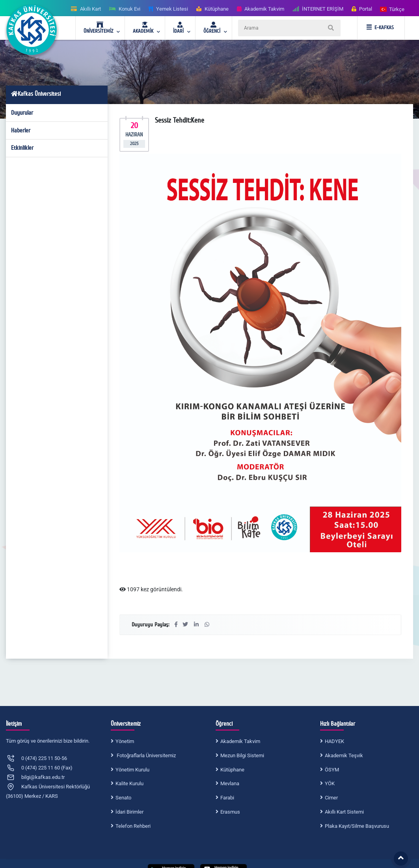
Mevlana (230, 783)
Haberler (21, 130)
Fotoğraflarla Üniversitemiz (146, 755)
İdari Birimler (129, 812)
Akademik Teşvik (344, 755)
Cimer (331, 798)
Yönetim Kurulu (132, 770)
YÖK (330, 783)
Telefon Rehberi (133, 826)
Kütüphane (232, 770)
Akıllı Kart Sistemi (344, 812)
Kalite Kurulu (129, 783)
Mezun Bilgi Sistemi (242, 755)
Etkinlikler (22, 148)
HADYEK (334, 741)
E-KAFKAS (380, 28)
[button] (393, 9)
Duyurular (22, 113)
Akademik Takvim (240, 741)
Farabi (227, 798)
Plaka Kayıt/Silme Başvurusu (357, 826)
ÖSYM (332, 770)
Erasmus (230, 812)
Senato (123, 798)
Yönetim (125, 741)
